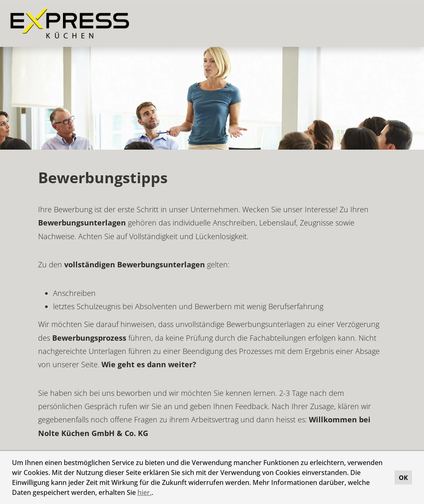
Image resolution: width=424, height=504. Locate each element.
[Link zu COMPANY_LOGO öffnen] (70, 23)
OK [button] (403, 477)
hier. (145, 492)
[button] (156, 494)
